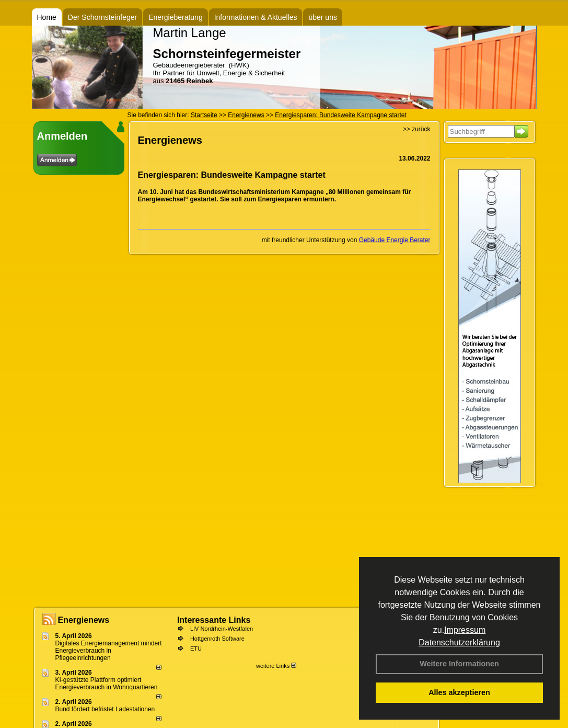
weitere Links (276, 666)
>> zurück (417, 129)
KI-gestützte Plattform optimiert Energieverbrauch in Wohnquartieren (107, 684)
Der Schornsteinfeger (102, 17)
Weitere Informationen (459, 664)
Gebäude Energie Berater (395, 240)
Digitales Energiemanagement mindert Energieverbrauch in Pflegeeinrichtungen (109, 651)
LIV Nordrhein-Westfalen (222, 629)
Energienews (84, 620)
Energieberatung (176, 17)
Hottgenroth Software (217, 639)
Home (47, 17)
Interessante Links (214, 620)
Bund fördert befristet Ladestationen (105, 709)
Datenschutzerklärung (459, 642)
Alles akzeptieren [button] (459, 692)
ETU (196, 649)
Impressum (465, 630)
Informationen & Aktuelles (256, 17)
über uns (322, 17)
